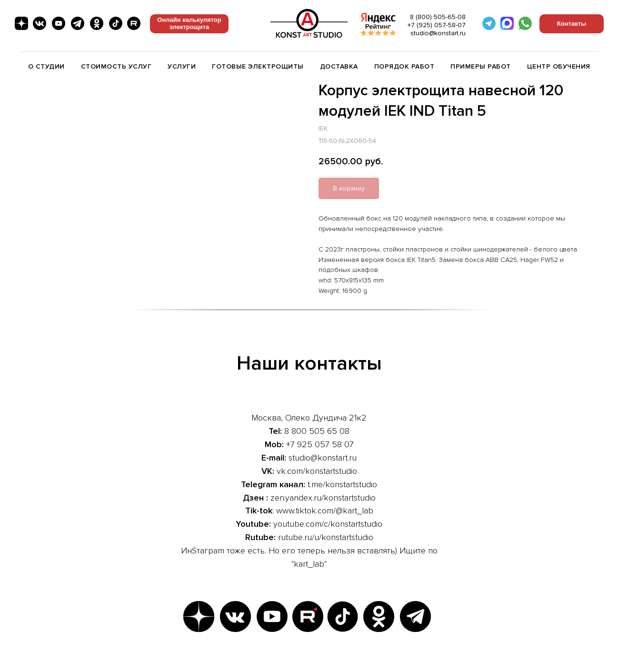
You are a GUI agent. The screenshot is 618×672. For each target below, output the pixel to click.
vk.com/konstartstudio (317, 471)
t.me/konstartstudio (342, 484)
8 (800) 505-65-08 (438, 17)
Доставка (339, 66)
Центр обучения (559, 66)
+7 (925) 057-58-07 (437, 25)
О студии (46, 66)
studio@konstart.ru (438, 33)
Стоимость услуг (116, 66)
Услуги (182, 66)
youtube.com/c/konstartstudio (328, 524)
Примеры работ (481, 66)
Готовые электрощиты (258, 66)
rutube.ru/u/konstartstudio (326, 537)
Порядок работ (404, 66)
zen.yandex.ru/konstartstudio (323, 498)
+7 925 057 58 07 (320, 444)
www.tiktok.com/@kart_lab (325, 511)
